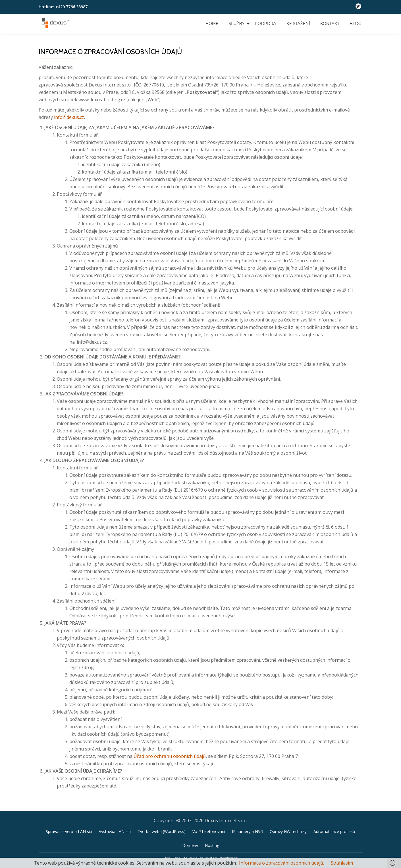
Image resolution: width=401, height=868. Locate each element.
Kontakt (330, 24)
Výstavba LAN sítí (115, 831)
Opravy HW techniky (288, 831)
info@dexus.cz (69, 117)
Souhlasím (342, 863)
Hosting (212, 845)
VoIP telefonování (209, 831)
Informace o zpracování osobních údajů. (281, 863)
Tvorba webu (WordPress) (162, 831)
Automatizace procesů (334, 831)
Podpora (265, 24)
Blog (355, 24)
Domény (190, 845)
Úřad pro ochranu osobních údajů (170, 756)
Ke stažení (298, 24)
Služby (236, 24)
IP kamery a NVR (247, 831)
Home (212, 24)
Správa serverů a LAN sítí (69, 831)
